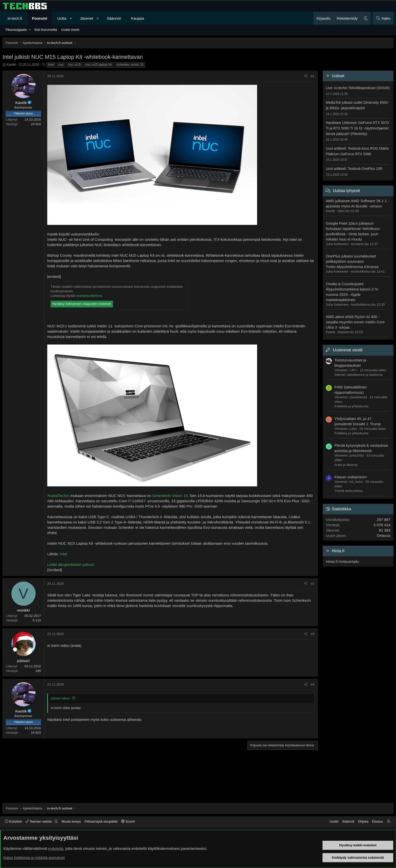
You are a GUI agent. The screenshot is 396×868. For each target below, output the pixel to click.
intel (51, 64)
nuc (61, 64)
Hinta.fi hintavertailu (342, 561)
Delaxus (384, 535)
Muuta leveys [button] (71, 821)
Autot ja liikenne (346, 465)
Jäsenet (86, 18)
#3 (313, 634)
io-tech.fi (15, 18)
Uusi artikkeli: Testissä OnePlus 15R (354, 169)
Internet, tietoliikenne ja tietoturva (358, 375)
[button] (71, 18)
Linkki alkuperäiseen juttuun (71, 564)
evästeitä (56, 848)
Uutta (62, 18)
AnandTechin (58, 496)
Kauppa (138, 18)
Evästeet (13, 821)
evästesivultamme (89, 296)
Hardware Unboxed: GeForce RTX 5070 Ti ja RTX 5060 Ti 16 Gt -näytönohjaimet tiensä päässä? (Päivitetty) (357, 128)
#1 (313, 76)
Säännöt (114, 18)
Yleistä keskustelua (348, 491)
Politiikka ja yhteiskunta (351, 406)
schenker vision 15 (130, 64)
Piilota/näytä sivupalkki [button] (101, 821)
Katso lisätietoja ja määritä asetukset (34, 858)
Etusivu (377, 821)
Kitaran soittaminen (351, 477)
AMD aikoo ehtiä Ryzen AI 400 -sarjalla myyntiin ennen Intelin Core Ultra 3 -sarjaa (355, 322)
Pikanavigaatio (16, 30)
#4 (313, 684)
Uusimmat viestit (348, 350)
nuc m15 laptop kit (98, 64)
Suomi (128, 821)
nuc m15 (75, 64)
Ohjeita (363, 821)
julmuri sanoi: (61, 698)
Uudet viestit (70, 30)
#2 (313, 584)
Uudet (334, 821)
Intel (63, 554)
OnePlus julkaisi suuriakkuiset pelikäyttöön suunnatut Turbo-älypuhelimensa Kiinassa (352, 261)
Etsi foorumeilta (46, 30)
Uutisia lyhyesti (346, 191)
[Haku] (383, 18)
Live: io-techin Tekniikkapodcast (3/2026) (358, 88)
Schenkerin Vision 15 (170, 496)
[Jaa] (306, 76)
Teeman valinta (39, 821)
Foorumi (40, 18)
